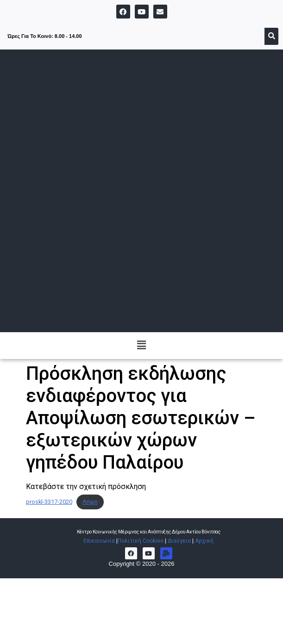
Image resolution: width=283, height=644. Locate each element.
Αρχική (204, 541)
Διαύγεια (179, 541)
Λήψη (90, 502)
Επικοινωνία (100, 541)
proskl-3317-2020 (49, 502)
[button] (141, 346)
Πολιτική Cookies (141, 541)
